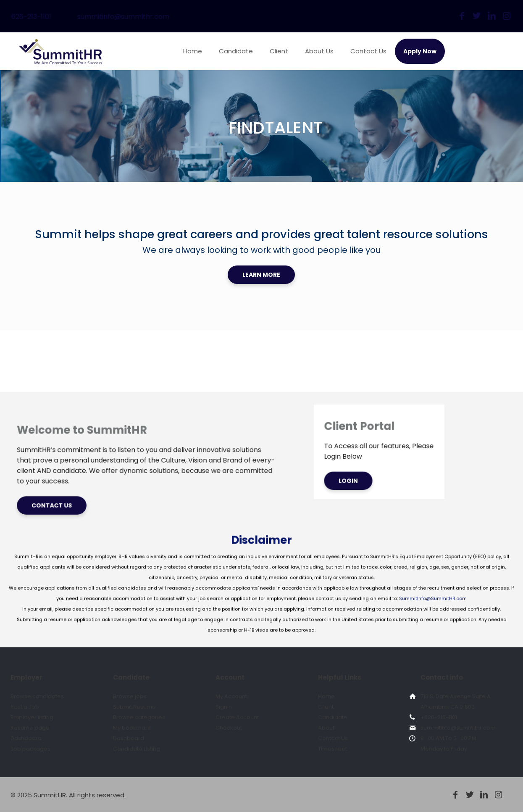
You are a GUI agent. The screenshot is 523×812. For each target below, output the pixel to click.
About (326, 728)
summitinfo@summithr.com (123, 17)
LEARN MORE (261, 275)
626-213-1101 (31, 17)
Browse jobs (130, 696)
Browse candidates (37, 696)
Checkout (229, 728)
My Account (231, 696)
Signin (224, 707)
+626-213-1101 (439, 717)
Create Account (237, 717)
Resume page (30, 728)
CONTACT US (82, 486)
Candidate (333, 717)
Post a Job (25, 707)
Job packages (30, 749)
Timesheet (332, 749)
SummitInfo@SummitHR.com (433, 636)
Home (326, 696)
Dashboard (26, 738)
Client (326, 707)
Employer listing (32, 717)
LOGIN (342, 468)
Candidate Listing (137, 749)
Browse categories (139, 717)
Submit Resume (134, 707)
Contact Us (333, 738)
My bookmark (132, 728)
